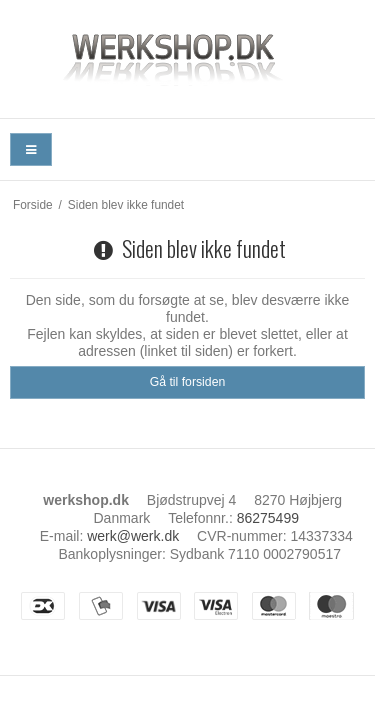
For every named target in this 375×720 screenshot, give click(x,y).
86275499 (268, 518)
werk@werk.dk (133, 536)
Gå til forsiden (188, 382)
